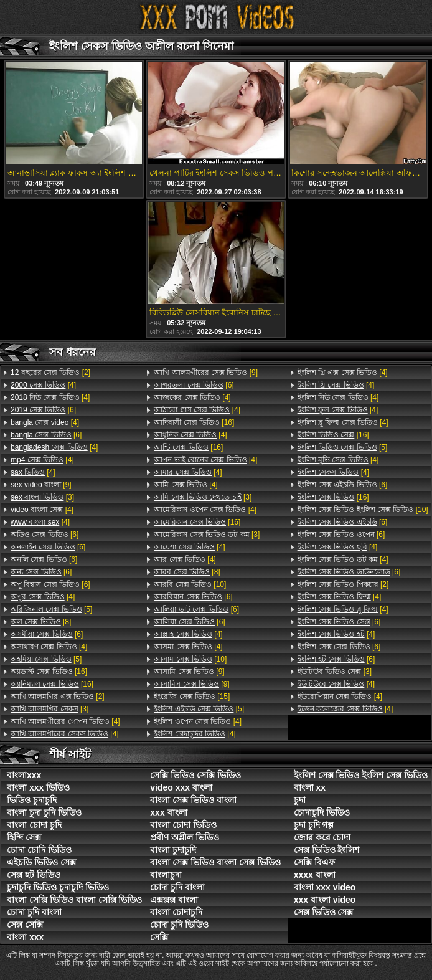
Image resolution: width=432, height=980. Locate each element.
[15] (192, 697)
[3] (42, 497)
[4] (43, 385)
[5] (51, 609)
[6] (43, 410)
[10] (190, 584)
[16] (49, 672)
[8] (41, 622)
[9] (41, 485)
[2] (50, 373)
